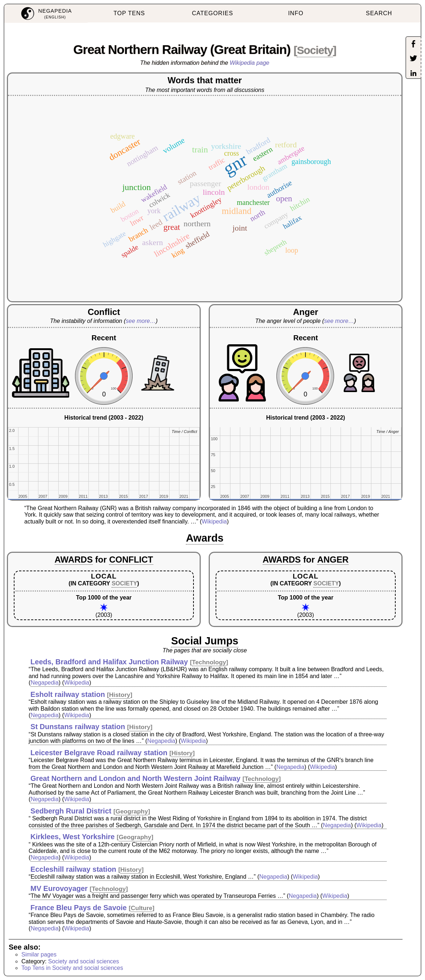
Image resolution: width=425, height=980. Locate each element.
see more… (141, 321)
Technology (209, 662)
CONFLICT (131, 560)
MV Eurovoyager (59, 888)
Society (315, 50)
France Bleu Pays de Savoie (79, 908)
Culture (142, 908)
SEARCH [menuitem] (379, 13)
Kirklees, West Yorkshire (72, 837)
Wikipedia (214, 521)
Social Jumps (205, 641)
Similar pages (39, 954)
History (120, 695)
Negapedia (44, 683)
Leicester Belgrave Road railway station (99, 753)
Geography (132, 811)
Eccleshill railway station (73, 869)
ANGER (333, 560)
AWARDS (74, 560)
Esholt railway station (68, 694)
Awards (205, 538)
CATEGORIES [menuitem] (213, 13)
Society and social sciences (84, 961)
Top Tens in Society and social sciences (72, 968)
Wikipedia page (249, 63)
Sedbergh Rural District (71, 811)
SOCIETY (124, 583)
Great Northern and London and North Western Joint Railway (136, 778)
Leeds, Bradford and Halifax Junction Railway (109, 662)
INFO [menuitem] (296, 13)
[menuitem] (46, 14)
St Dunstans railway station (78, 727)
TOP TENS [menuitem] (129, 13)
